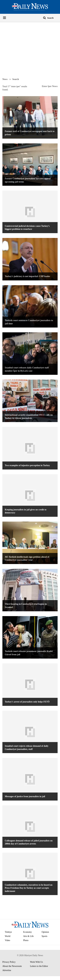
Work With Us (37, 962)
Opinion (45, 932)
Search (16, 79)
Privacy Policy (9, 962)
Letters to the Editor (39, 966)
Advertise (7, 970)
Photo (26, 940)
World (8, 936)
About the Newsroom (12, 966)
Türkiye (8, 932)
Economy (28, 932)
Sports (44, 936)
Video (7, 940)
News (5, 79)
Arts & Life (28, 936)
